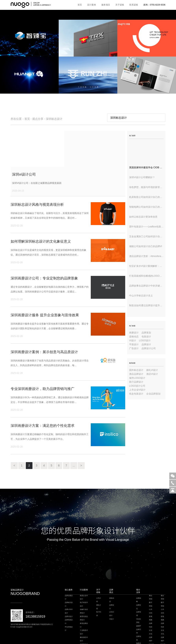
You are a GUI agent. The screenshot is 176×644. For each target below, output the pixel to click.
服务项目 (106, 5)
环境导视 (139, 623)
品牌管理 (139, 585)
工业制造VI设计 (84, 603)
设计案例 (92, 5)
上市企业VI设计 (137, 390)
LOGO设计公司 (137, 386)
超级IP (139, 597)
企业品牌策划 (153, 394)
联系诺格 (134, 5)
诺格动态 (134, 337)
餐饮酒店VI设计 (84, 610)
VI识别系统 (139, 592)
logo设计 (151, 617)
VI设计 (133, 341)
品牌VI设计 (69, 588)
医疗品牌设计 (136, 382)
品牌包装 (139, 609)
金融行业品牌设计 (84, 582)
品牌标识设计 (69, 576)
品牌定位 (139, 578)
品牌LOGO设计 (69, 582)
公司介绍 (99, 571)
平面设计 (134, 344)
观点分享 (38, 119)
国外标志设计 (136, 370)
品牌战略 (139, 571)
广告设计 (134, 348)
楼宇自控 (75, 636)
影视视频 (151, 590)
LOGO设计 (145, 341)
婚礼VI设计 (152, 370)
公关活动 (151, 582)
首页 (80, 5)
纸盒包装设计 (136, 394)
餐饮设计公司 (83, 636)
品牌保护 (151, 610)
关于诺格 (120, 5)
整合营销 (151, 569)
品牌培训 (151, 596)
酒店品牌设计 (136, 374)
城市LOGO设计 (137, 378)
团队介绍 (99, 578)
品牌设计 (146, 344)
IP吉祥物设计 (69, 600)
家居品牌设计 (84, 596)
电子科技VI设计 (84, 576)
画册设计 (134, 333)
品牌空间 (139, 603)
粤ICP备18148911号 (98, 642)
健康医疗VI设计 (84, 617)
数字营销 (151, 576)
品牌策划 (146, 333)
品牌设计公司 (149, 348)
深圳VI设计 (93, 636)
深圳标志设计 (54, 119)
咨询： (154, 5)
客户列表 (99, 585)
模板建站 (112, 636)
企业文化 (151, 603)
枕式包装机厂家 (103, 636)
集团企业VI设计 (84, 569)
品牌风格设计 (69, 593)
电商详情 (139, 616)
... (84, 436)
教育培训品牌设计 (84, 590)
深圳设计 (119, 636)
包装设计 (146, 337)
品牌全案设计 (69, 569)
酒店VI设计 (152, 374)
